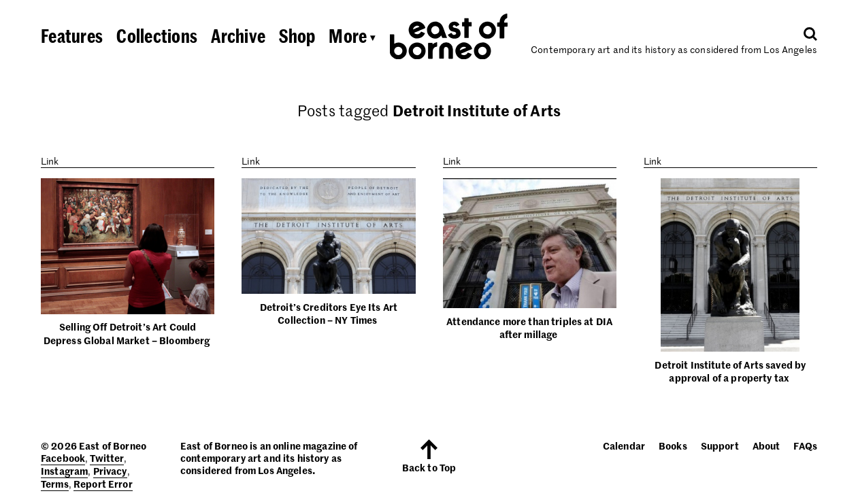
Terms (55, 484)
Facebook (63, 458)
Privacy (110, 471)
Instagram (64, 471)
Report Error (103, 484)
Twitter (107, 458)
